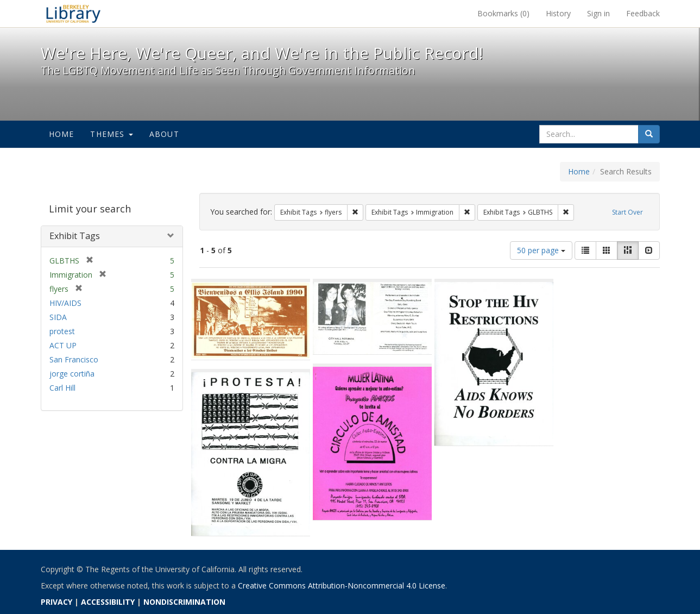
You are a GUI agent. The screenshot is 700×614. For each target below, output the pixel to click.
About (164, 134)
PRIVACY (56, 602)
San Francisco (74, 359)
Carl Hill (62, 388)
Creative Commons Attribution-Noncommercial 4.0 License (342, 585)
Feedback (643, 13)
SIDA (58, 317)
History (558, 13)
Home (62, 134)
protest (62, 331)
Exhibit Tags (75, 236)
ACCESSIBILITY (108, 602)
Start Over (628, 212)
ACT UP (63, 345)
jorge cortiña (72, 374)
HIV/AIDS (65, 303)
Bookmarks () (503, 13)
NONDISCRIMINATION (184, 602)
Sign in (598, 13)
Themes (111, 134)
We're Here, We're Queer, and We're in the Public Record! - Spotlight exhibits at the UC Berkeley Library (73, 14)
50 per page (541, 250)
